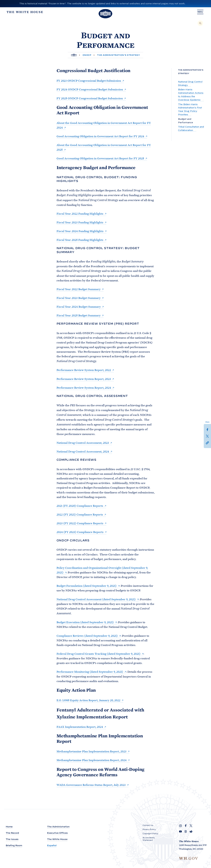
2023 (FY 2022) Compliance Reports (80, 523)
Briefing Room (14, 845)
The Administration (58, 827)
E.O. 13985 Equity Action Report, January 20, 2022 (88, 700)
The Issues (12, 839)
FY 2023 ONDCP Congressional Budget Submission (89, 81)
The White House (57, 839)
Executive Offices (57, 833)
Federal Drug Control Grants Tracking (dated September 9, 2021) (98, 654)
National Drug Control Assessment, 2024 (83, 451)
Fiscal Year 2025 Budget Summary (79, 315)
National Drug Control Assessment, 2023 (83, 443)
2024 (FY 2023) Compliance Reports (80, 532)
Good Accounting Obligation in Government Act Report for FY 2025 (100, 158)
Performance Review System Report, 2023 (84, 379)
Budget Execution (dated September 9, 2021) (85, 622)
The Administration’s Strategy (119, 55)
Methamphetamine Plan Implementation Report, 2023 (91, 751)
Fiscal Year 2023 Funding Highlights (80, 222)
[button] (207, 443)
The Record (12, 833)
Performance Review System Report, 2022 (84, 370)
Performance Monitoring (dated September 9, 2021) (90, 672)
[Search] (200, 23)
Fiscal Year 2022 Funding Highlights (80, 214)
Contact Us (148, 825)
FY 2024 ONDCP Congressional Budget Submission (90, 89)
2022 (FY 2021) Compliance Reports (80, 514)
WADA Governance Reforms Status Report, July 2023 (91, 785)
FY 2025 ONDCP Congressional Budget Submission (90, 98)
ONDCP (87, 55)
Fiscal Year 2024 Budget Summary (79, 307)
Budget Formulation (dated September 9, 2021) (87, 586)
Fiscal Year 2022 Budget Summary (79, 289)
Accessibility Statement (149, 839)
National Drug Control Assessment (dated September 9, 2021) (96, 599)
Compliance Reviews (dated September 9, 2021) (87, 636)
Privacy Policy (149, 829)
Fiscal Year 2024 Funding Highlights (80, 231)
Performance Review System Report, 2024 (84, 388)
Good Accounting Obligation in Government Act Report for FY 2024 (100, 136)
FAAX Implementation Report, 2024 (80, 727)
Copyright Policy (150, 834)
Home (9, 827)
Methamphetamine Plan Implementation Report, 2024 (92, 760)
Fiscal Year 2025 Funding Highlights (80, 240)
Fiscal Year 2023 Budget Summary (79, 298)
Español (52, 845)
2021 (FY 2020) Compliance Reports (80, 506)
